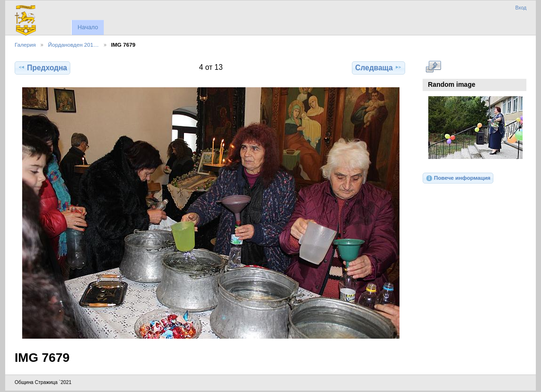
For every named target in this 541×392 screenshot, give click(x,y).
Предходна (42, 67)
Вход (521, 8)
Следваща (379, 67)
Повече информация (458, 178)
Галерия (25, 45)
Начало (87, 27)
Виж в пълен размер (433, 67)
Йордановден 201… (74, 45)
